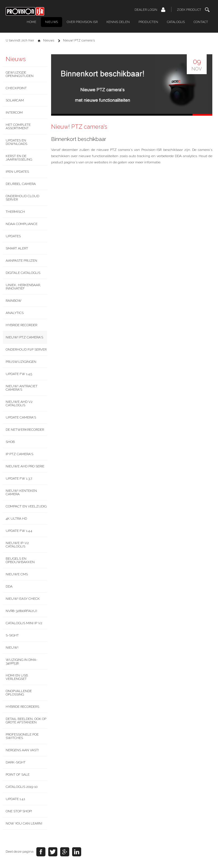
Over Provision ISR (82, 22)
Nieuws (52, 22)
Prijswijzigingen (21, 362)
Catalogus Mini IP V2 (24, 623)
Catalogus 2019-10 (22, 787)
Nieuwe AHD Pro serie (25, 466)
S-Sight (12, 635)
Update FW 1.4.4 (19, 531)
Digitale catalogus (23, 273)
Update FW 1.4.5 (19, 374)
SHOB (10, 442)
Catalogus (176, 22)
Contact (201, 22)
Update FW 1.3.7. (19, 478)
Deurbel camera (21, 184)
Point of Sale (18, 775)
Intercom (14, 113)
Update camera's (21, 417)
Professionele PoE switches (22, 736)
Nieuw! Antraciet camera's (22, 388)
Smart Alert (17, 248)
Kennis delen (118, 22)
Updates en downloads (16, 142)
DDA (9, 586)
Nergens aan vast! (22, 750)
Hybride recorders (22, 707)
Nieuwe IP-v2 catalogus (17, 545)
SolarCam (15, 100)
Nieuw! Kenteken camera (21, 492)
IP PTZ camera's (19, 454)
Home (32, 22)
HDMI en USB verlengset (17, 677)
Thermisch (15, 212)
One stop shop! (19, 811)
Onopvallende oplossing (19, 693)
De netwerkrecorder (25, 430)
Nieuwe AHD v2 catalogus (19, 403)
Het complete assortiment (18, 126)
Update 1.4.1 (15, 799)
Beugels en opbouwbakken (20, 560)
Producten (148, 22)
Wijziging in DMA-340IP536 (22, 661)
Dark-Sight (16, 762)
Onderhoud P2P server (26, 349)
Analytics (15, 313)
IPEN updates (17, 172)
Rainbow (14, 301)
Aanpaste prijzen (21, 261)
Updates (13, 236)
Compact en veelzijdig (26, 506)
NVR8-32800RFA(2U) (21, 611)
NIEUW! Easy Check (23, 599)
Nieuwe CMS (17, 574)
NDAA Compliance (22, 224)
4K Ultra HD (16, 519)
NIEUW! (12, 648)
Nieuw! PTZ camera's (24, 337)
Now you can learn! (24, 823)
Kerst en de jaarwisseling (19, 158)
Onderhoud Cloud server (22, 198)
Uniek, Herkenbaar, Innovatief (23, 287)
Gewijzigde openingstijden (20, 74)
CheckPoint (16, 88)
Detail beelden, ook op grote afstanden (26, 721)
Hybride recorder (21, 325)
